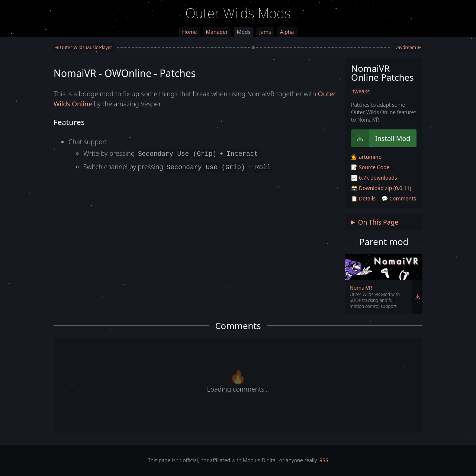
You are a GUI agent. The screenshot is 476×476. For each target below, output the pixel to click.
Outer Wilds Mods (238, 13)
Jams (265, 32)
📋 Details (363, 198)
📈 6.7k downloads (374, 178)
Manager (217, 32)
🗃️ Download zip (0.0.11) (381, 188)
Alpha (287, 32)
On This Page (378, 222)
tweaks (361, 91)
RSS (324, 460)
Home (190, 32)
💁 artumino (366, 157)
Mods (244, 32)
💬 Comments (399, 198)
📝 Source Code (370, 167)
